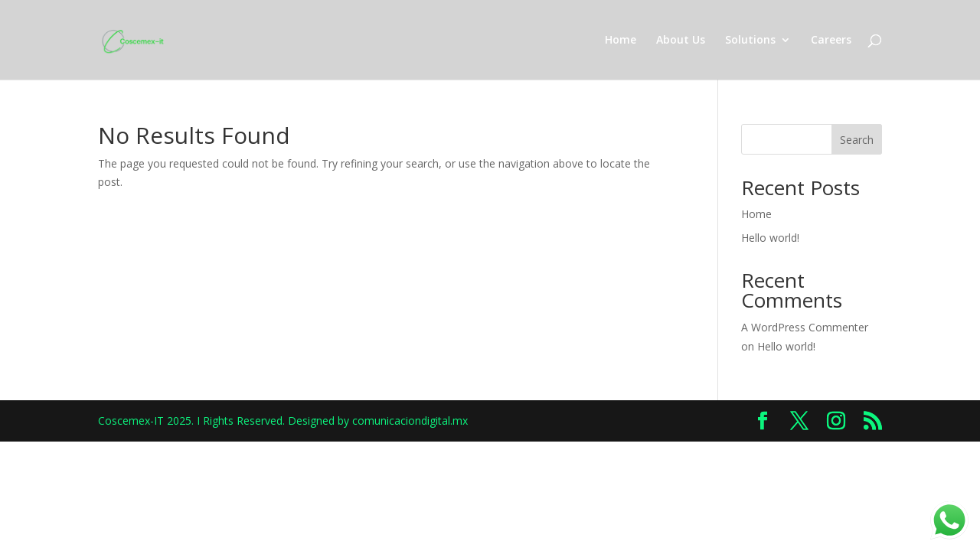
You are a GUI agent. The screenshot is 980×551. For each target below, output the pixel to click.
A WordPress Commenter (805, 327)
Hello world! (770, 238)
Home (621, 41)
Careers (831, 41)
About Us (681, 41)
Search (857, 140)
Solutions (750, 41)
